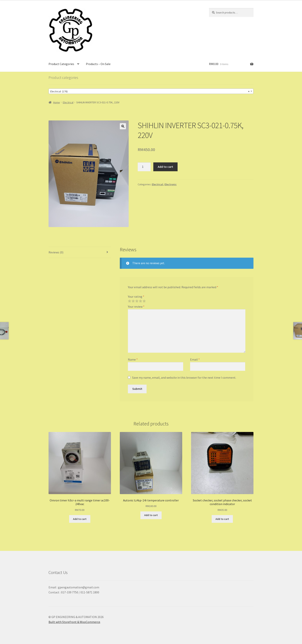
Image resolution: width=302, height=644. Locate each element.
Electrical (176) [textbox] (150, 91)
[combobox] (151, 91)
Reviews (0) (56, 252)
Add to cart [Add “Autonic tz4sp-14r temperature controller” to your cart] (151, 515)
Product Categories (61, 64)
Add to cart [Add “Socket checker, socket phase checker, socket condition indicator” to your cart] (222, 519)
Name (133, 359)
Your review (136, 307)
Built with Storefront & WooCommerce (74, 622)
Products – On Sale (98, 64)
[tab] (80, 253)
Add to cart (165, 167)
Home (57, 102)
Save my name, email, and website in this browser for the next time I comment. (184, 378)
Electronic (171, 184)
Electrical (68, 102)
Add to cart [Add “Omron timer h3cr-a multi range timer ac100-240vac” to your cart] (80, 519)
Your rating (136, 297)
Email (195, 359)
